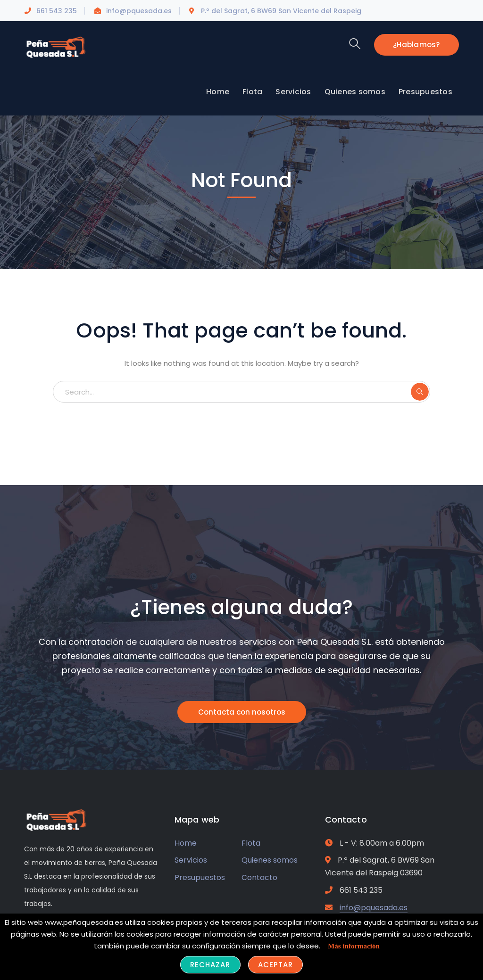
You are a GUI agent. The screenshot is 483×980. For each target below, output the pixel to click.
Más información (354, 946)
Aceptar (276, 965)
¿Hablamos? (416, 45)
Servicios (191, 860)
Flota (251, 843)
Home (186, 843)
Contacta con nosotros (242, 712)
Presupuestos (200, 877)
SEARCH (420, 392)
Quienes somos (270, 860)
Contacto (259, 877)
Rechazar (210, 965)
